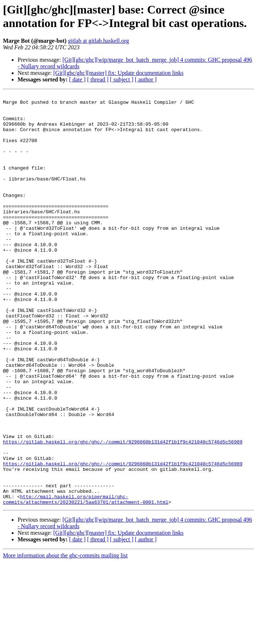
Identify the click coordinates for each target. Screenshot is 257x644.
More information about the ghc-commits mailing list (65, 638)
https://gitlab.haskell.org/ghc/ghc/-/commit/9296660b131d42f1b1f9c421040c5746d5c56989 (123, 512)
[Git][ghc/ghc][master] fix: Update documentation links (118, 73)
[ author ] (146, 79)
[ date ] (77, 79)
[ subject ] (122, 79)
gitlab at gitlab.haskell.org (99, 41)
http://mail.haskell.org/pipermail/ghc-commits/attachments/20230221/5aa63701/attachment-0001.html (86, 581)
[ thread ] (98, 79)
